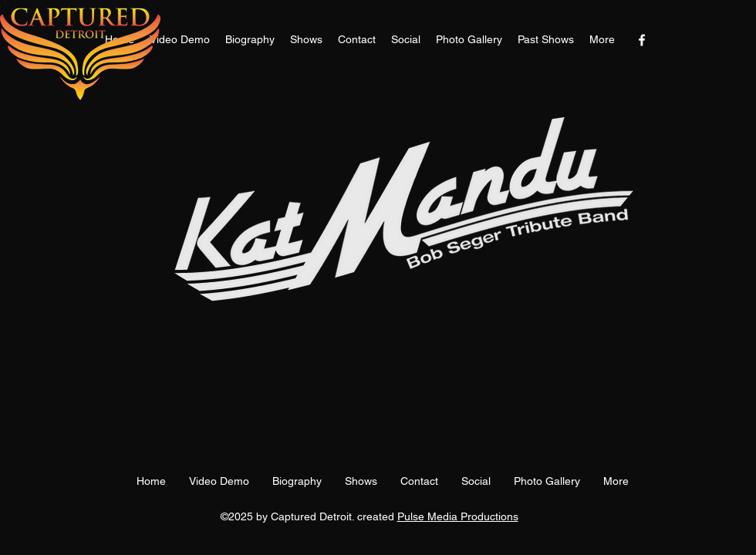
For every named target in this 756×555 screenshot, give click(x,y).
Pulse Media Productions (458, 516)
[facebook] (642, 40)
